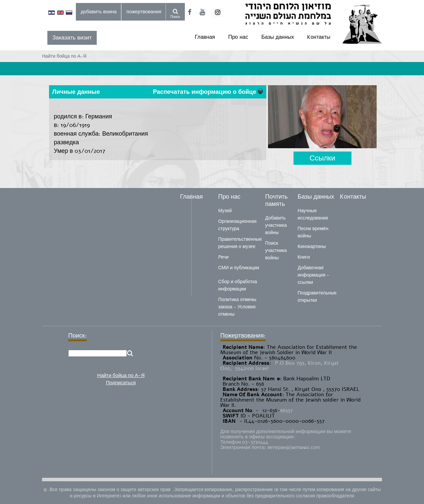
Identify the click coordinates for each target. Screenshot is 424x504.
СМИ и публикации (239, 268)
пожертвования (144, 12)
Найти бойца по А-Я (121, 375)
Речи (223, 257)
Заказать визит (72, 38)
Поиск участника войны (276, 251)
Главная (205, 37)
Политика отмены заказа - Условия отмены (237, 307)
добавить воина (99, 12)
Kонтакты (319, 37)
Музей (225, 211)
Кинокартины (312, 247)
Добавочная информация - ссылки (314, 275)
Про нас (238, 37)
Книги (304, 257)
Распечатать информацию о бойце (208, 92)
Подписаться (121, 383)
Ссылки (322, 158)
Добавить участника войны (276, 225)
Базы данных (278, 37)
